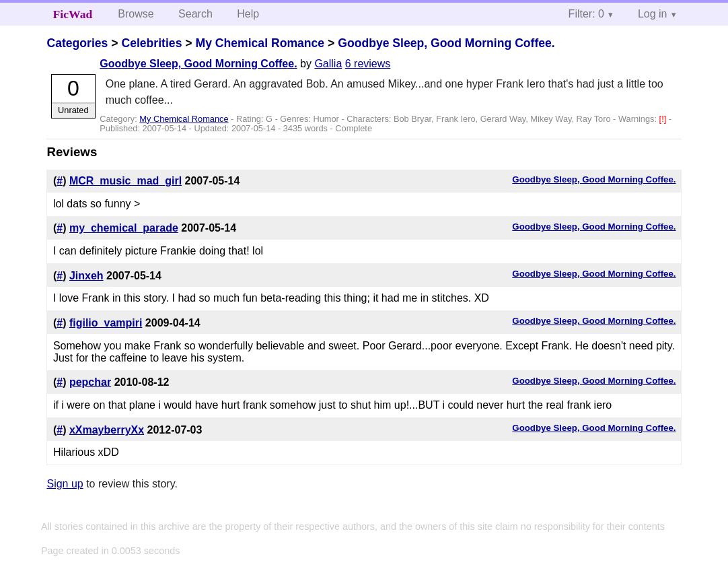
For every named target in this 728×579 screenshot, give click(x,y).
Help (248, 14)
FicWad (73, 14)
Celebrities (151, 43)
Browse (136, 14)
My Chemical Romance (260, 43)
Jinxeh (86, 276)
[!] (664, 119)
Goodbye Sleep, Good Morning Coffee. (446, 43)
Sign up (65, 484)
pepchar (90, 382)
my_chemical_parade (124, 228)
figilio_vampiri (106, 323)
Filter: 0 (586, 14)
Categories (77, 43)
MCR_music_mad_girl (125, 181)
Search (195, 14)
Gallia (328, 64)
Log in (653, 14)
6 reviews (368, 64)
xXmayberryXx (107, 430)
